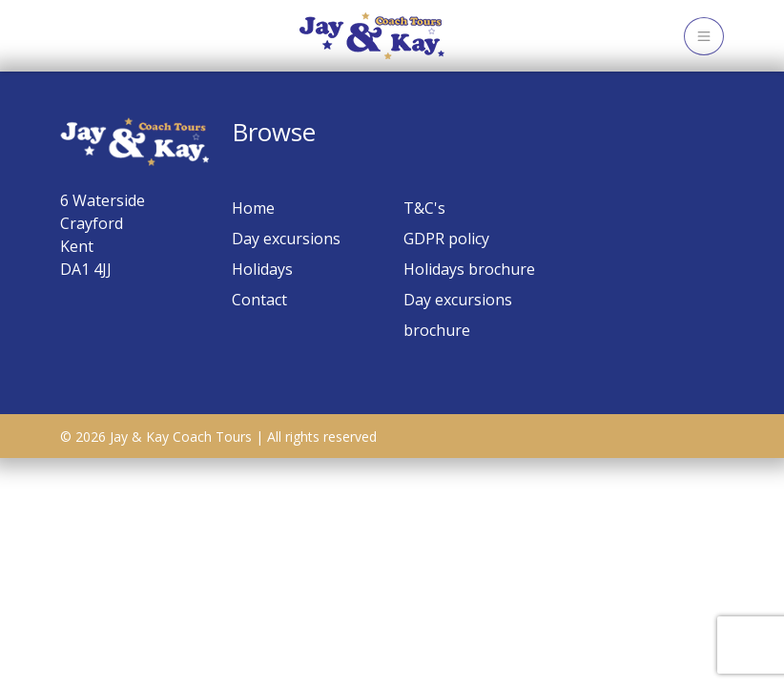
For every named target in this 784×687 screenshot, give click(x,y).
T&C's (424, 208)
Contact (259, 300)
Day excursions (286, 239)
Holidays (262, 269)
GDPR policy (446, 239)
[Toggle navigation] (704, 36)
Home (253, 208)
